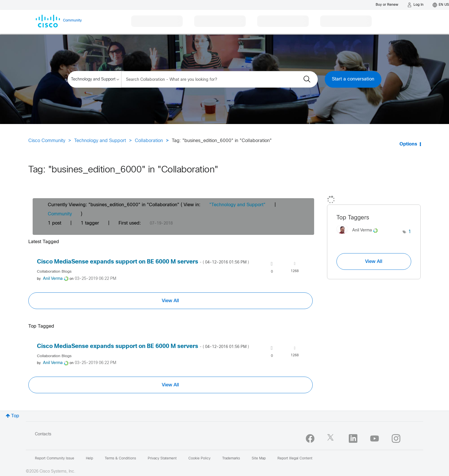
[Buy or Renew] (387, 5)
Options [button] (408, 144)
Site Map (259, 459)
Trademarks (231, 459)
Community (60, 214)
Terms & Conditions (120, 459)
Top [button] (15, 416)
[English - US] (441, 5)
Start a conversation (353, 79)
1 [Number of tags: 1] (410, 232)
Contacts (43, 434)
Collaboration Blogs (54, 272)
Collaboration (149, 141)
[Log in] (415, 5)
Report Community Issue (55, 459)
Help (89, 459)
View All (170, 301)
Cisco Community (47, 141)
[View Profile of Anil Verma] (53, 279)
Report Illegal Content (295, 459)
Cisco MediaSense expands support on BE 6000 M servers (143, 262)
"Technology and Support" (237, 205)
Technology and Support (100, 141)
